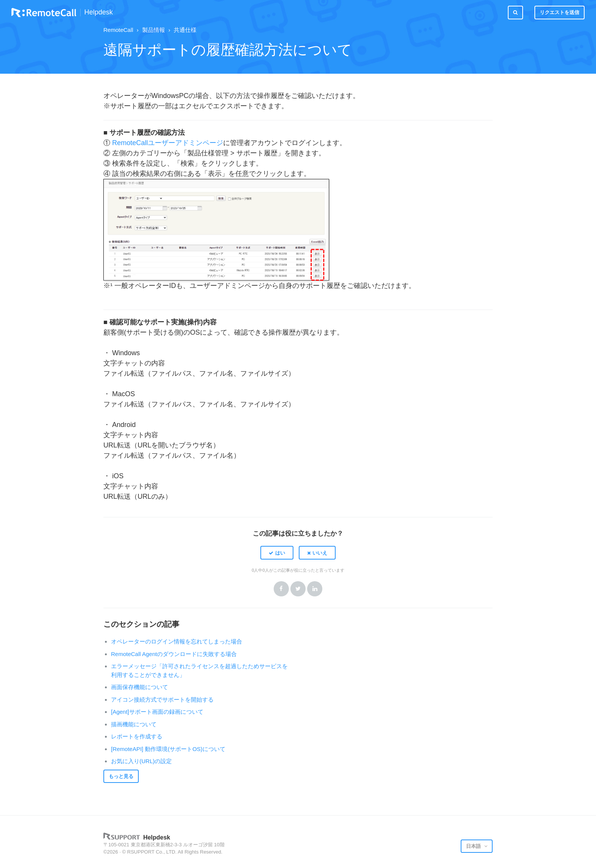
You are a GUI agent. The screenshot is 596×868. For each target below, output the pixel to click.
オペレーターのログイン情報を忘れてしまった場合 (177, 641)
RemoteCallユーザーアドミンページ (168, 143)
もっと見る (121, 776)
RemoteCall (118, 30)
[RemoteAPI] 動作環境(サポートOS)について (168, 749)
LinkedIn (315, 589)
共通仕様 (185, 30)
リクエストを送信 (560, 12)
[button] (277, 553)
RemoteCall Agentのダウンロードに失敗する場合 (174, 654)
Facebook (281, 589)
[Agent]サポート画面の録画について (157, 712)
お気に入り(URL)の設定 (141, 761)
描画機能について (134, 724)
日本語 (474, 846)
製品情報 (154, 30)
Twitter (298, 589)
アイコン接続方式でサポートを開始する (162, 700)
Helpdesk (99, 12)
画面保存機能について (139, 687)
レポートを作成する (137, 736)
